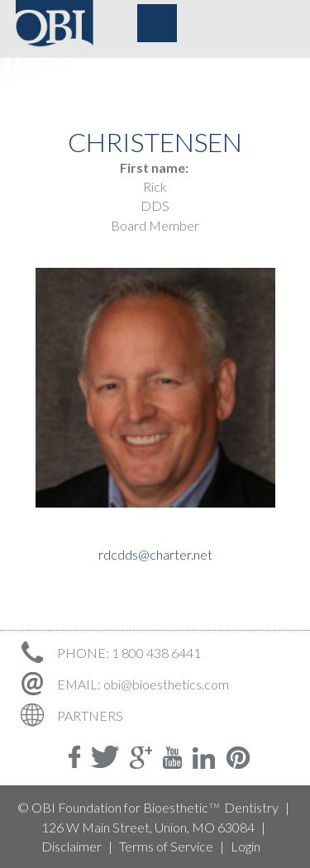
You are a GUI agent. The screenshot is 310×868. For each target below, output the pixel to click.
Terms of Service (166, 846)
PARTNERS (69, 715)
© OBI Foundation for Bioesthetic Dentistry (148, 807)
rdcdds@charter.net (155, 554)
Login (246, 846)
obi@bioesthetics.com (166, 684)
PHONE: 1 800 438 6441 (108, 653)
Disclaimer (72, 846)
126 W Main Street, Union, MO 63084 (148, 827)
